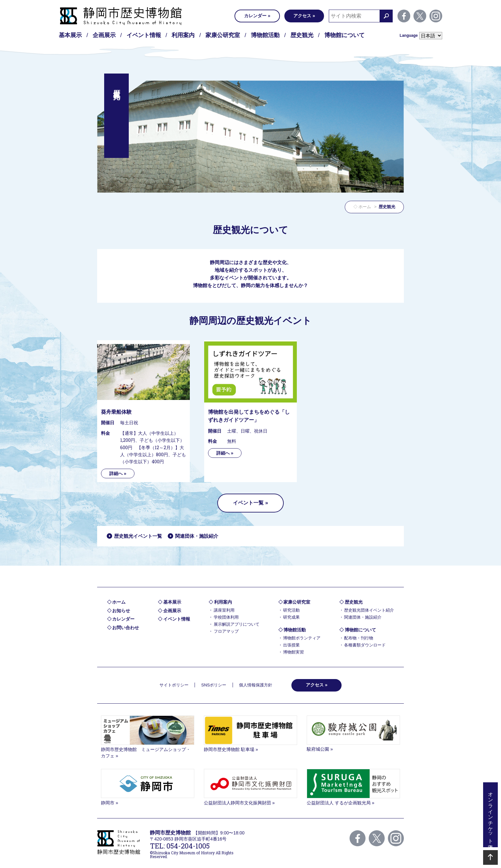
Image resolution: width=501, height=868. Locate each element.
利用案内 (183, 35)
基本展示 (70, 35)
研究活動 (291, 610)
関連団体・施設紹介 (197, 536)
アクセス (302, 16)
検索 (386, 16)
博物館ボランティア (302, 638)
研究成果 (291, 617)
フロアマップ (226, 631)
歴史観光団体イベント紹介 (369, 610)
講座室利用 (224, 610)
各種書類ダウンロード (365, 645)
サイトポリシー (174, 685)
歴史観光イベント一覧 (138, 536)
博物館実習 (293, 652)
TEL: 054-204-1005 (180, 846)
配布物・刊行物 (359, 638)
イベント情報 (144, 35)
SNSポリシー (214, 685)
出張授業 (291, 645)
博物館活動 (265, 35)
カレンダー (255, 16)
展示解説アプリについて (237, 624)
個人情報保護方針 (256, 685)
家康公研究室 (223, 35)
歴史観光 (302, 35)
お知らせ (121, 611)
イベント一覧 (248, 503)
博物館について (344, 35)
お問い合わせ (126, 628)
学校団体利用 (226, 617)
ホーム (365, 207)
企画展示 (104, 35)
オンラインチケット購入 (491, 815)
